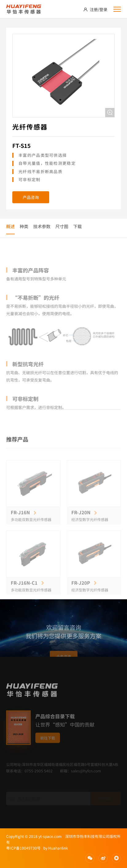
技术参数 (42, 226)
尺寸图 (62, 226)
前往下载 (48, 750)
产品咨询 (31, 197)
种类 (24, 226)
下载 (77, 226)
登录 (103, 9)
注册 (94, 9)
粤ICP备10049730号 (23, 848)
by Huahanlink (54, 848)
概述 (10, 226)
